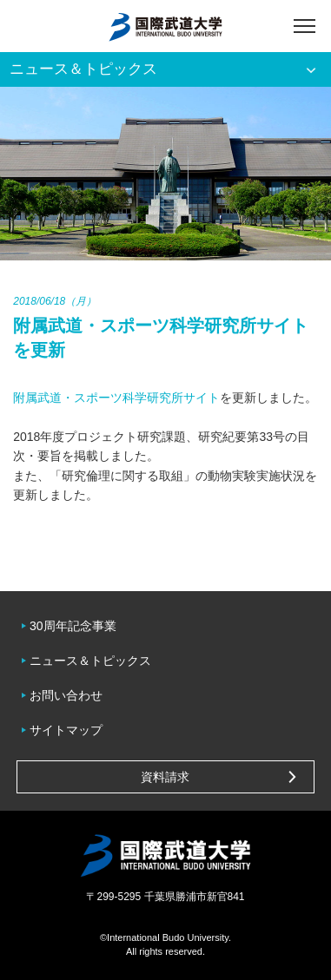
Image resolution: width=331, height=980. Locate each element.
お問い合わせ (66, 695)
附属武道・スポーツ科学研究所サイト (116, 398)
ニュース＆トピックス (90, 661)
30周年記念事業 (73, 626)
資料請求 (165, 777)
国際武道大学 (165, 26)
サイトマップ (66, 730)
